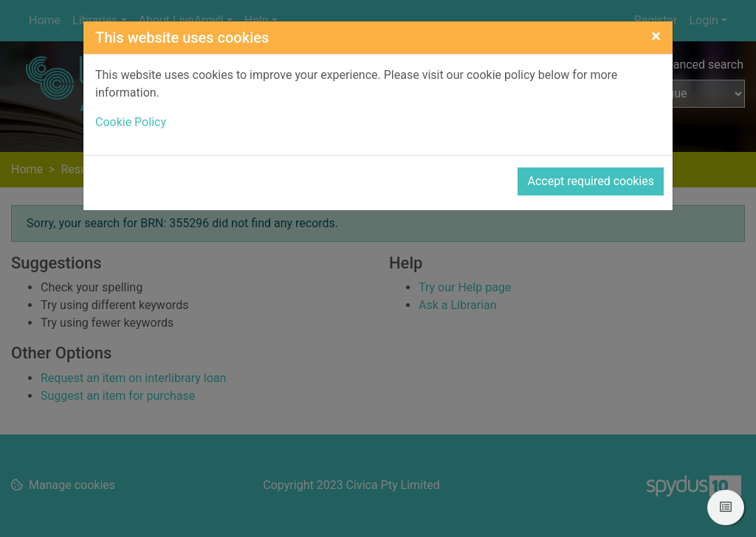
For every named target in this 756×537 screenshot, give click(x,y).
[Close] (656, 36)
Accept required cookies (591, 181)
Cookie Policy (131, 122)
